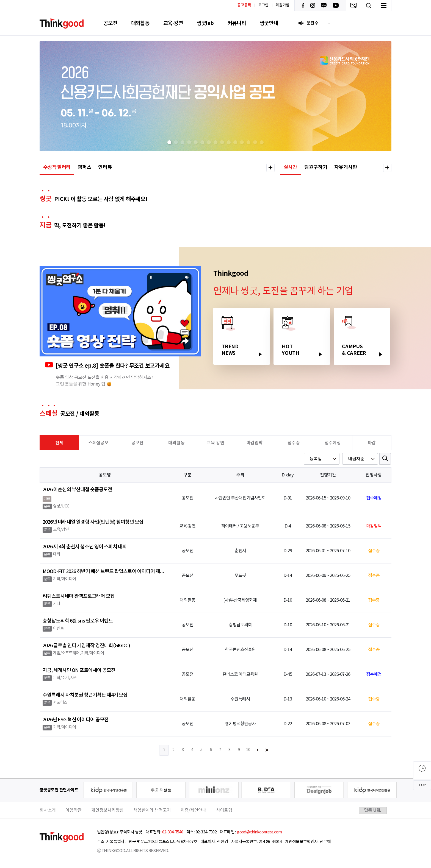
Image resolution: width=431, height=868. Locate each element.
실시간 (291, 167)
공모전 (110, 23)
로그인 (263, 5)
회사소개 (48, 810)
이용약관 (74, 810)
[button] (169, 142)
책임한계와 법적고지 (152, 810)
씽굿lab (205, 23)
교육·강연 (173, 23)
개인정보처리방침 (107, 810)
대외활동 (140, 23)
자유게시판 (346, 167)
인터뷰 (105, 167)
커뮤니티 (237, 23)
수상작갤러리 (57, 167)
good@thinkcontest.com (259, 832)
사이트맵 (224, 810)
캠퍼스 (84, 167)
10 (248, 750)
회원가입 (282, 5)
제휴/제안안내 (194, 810)
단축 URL (373, 810)
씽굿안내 (269, 23)
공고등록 (244, 5)
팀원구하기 (316, 167)
